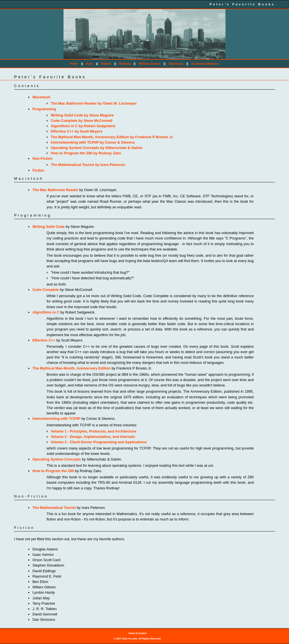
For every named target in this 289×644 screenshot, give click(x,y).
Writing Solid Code (49, 227)
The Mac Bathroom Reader (55, 190)
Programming (44, 109)
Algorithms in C (46, 312)
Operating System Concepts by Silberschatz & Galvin (97, 148)
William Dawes (150, 64)
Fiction (38, 170)
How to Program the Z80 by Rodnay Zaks (86, 153)
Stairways (176, 64)
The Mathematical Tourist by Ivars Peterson (88, 165)
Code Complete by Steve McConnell (82, 121)
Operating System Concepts (57, 459)
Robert (106, 64)
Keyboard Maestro (205, 64)
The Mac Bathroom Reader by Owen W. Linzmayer (94, 103)
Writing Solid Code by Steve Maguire (82, 115)
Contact (142, 633)
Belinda (125, 64)
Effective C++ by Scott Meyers (77, 131)
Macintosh (41, 97)
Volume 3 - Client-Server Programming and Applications (99, 442)
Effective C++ (44, 340)
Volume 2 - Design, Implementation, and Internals (93, 437)
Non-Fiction (42, 158)
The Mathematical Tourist (54, 508)
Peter (74, 64)
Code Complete (46, 290)
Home (132, 633)
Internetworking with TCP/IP (56, 419)
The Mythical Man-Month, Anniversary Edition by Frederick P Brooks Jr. (112, 137)
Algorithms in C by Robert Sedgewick (83, 126)
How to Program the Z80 (53, 471)
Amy (89, 64)
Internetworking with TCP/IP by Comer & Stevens (93, 142)
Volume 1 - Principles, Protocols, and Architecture (94, 431)
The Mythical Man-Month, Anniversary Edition (72, 368)
